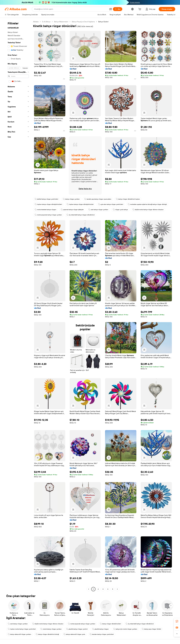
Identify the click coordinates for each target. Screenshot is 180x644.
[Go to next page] (117, 589)
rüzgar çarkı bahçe (120, 210)
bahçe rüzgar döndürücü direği (47, 634)
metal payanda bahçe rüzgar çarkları (48, 215)
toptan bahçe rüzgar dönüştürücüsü (80, 204)
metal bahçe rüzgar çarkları (51, 629)
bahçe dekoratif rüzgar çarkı (74, 634)
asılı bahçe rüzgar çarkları (98, 210)
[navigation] (18, 306)
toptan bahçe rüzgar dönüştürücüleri (48, 204)
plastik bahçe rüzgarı (100, 629)
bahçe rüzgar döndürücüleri (110, 624)
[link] (177, 621)
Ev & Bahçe (46, 22)
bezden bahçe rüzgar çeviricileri (102, 634)
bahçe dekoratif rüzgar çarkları (19, 634)
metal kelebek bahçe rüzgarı (45, 210)
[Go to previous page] (89, 589)
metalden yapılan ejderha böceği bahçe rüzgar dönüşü (147, 204)
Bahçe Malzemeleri (61, 22)
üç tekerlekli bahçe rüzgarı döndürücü (81, 215)
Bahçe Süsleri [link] (103, 22)
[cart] (140, 9)
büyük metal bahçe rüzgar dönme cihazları (148, 210)
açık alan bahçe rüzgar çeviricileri (111, 204)
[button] (110, 9)
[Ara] (118, 9)
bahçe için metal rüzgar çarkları (125, 629)
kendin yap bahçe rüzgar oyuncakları (98, 199)
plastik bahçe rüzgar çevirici (77, 629)
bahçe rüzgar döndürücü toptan (128, 199)
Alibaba (36, 22)
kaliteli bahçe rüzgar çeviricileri (46, 199)
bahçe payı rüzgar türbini (151, 629)
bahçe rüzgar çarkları (71, 199)
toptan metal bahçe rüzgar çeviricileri (22, 629)
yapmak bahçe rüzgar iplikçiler (72, 210)
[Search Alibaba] (71, 9)
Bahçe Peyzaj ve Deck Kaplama (83, 22)
